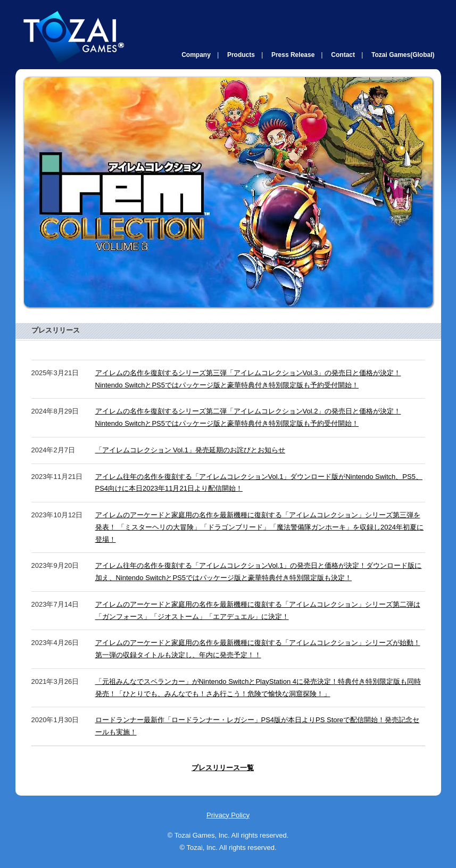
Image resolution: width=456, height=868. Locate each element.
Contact (343, 55)
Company (196, 55)
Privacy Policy (228, 815)
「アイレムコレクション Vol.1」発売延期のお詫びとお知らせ (190, 450)
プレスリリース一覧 (223, 768)
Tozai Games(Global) (403, 55)
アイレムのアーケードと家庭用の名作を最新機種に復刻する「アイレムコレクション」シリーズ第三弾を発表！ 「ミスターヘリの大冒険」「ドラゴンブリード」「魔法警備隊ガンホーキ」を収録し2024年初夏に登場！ (260, 527)
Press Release (293, 55)
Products (241, 55)
